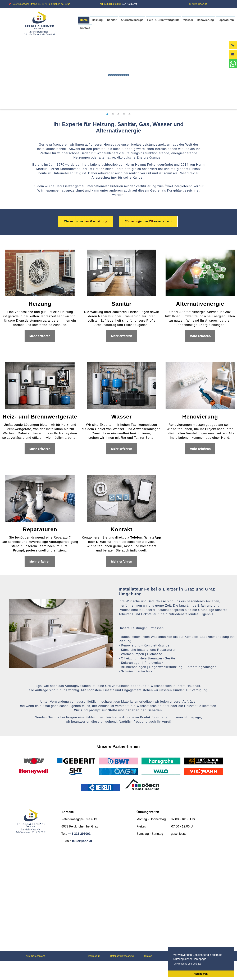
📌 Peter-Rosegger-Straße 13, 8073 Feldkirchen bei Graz (39, 4)
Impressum (94, 956)
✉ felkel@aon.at (198, 4)
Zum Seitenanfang (35, 956)
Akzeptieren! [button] (201, 974)
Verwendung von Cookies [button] (188, 964)
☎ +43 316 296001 (111, 4)
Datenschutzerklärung (122, 956)
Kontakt (147, 956)
